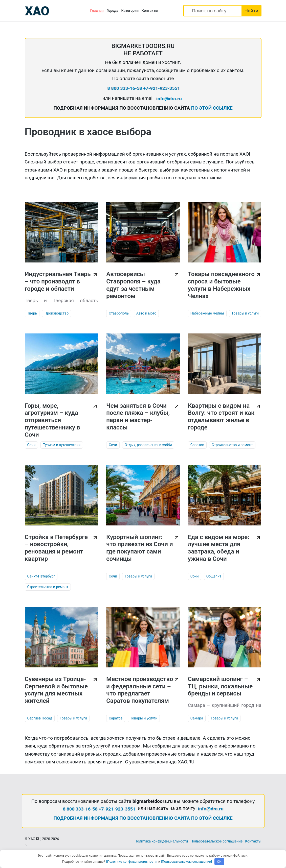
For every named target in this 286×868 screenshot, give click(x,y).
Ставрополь (119, 313)
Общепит (214, 576)
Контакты (150, 11)
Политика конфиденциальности (161, 841)
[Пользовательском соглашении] (187, 862)
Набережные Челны (207, 313)
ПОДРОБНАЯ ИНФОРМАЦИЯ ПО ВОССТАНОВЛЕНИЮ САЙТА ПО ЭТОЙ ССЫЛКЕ (143, 818)
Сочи (31, 445)
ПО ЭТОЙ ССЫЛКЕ (212, 108)
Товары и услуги (245, 313)
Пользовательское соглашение (216, 841)
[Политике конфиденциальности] (132, 862)
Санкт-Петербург (41, 576)
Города (113, 11)
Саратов (197, 445)
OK (219, 862)
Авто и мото (146, 313)
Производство (57, 313)
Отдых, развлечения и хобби (148, 445)
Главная (97, 11)
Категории (130, 11)
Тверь (32, 313)
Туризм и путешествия (62, 445)
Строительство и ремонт (232, 445)
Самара (197, 718)
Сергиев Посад (40, 718)
